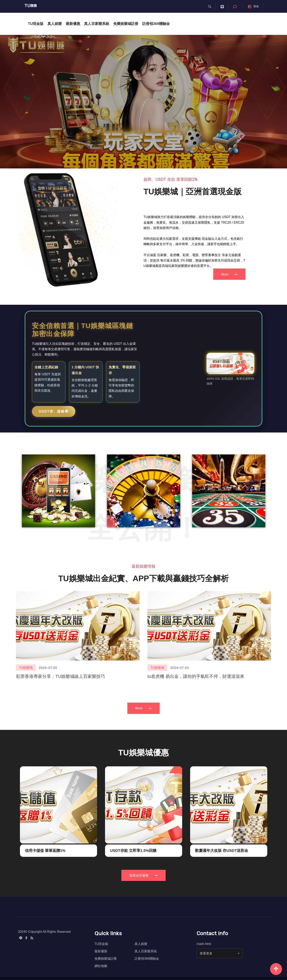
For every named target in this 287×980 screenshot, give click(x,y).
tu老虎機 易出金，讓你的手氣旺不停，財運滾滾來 (196, 659)
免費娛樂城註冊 (126, 24)
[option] (143, 102)
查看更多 (206, 953)
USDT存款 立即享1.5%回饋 (133, 868)
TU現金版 (36, 24)
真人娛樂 (55, 24)
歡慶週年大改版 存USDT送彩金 (222, 868)
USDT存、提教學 (54, 411)
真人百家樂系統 (97, 24)
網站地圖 (101, 966)
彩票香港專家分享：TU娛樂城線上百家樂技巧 (60, 659)
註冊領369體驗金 (156, 24)
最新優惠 (73, 24)
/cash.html (204, 944)
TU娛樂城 (26, 650)
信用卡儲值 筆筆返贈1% (45, 868)
